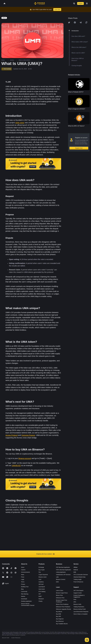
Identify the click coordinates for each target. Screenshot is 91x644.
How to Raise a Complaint (80, 614)
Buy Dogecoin (60, 619)
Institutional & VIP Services (63, 575)
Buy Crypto (42, 570)
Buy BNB (59, 614)
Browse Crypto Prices (62, 593)
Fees (75, 599)
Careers (23, 570)
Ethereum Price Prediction (63, 607)
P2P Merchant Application (63, 567)
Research (41, 599)
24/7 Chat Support (78, 590)
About (23, 567)
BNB (75, 572)
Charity (40, 601)
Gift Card (41, 584)
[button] (87, 3)
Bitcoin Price (59, 595)
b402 (57, 582)
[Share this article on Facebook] (75, 22)
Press (23, 577)
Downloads (24, 599)
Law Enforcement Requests (81, 612)
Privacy (23, 584)
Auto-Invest (42, 589)
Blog (22, 589)
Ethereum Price (60, 598)
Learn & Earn (60, 590)
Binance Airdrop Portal (79, 609)
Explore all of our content (45, 554)
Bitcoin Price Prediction (62, 604)
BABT (40, 596)
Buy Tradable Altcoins (62, 624)
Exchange (41, 567)
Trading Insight (77, 579)
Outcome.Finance (28, 435)
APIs (75, 602)
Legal (23, 579)
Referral (76, 570)
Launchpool (42, 587)
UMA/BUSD (16, 465)
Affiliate (75, 567)
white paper (20, 123)
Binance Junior (43, 577)
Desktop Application (26, 601)
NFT (40, 594)
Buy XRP (59, 616)
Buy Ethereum (60, 621)
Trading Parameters (79, 607)
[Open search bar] (74, 3)
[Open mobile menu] (87, 3)
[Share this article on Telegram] (81, 22)
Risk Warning (25, 594)
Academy (41, 582)
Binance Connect (61, 579)
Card (40, 579)
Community (24, 592)
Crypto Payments (43, 575)
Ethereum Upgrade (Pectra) (63, 609)
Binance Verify (77, 604)
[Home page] (39, 3)
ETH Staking (42, 592)
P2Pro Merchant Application (64, 570)
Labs (57, 577)
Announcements (25, 572)
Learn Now (57, 10)
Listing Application (61, 572)
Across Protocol (12, 435)
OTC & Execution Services (81, 575)
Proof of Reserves (78, 582)
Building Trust (25, 587)
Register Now (79, 148)
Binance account (25, 458)
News (23, 575)
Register (80, 3)
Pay (40, 572)
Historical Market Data (79, 577)
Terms (23, 582)
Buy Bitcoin (59, 612)
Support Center (78, 593)
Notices (23, 596)
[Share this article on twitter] (69, 22)
